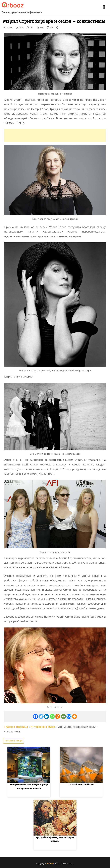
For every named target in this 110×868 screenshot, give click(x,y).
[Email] (63, 716)
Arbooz (50, 863)
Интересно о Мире (43, 727)
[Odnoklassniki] (58, 716)
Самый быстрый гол (81, 784)
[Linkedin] (47, 716)
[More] (75, 716)
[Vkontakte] (69, 716)
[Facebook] (35, 716)
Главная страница (16, 727)
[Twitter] (41, 716)
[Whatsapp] (52, 716)
